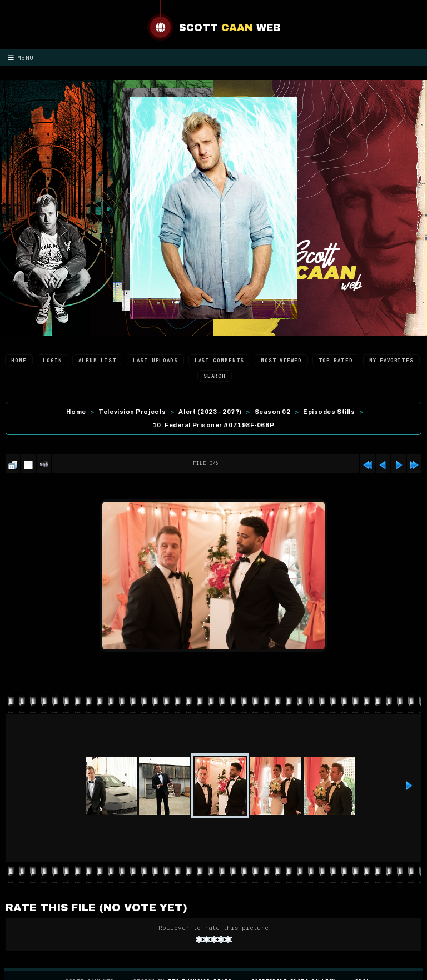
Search (215, 376)
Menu (21, 57)
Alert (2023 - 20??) (210, 412)
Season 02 (273, 412)
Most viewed (281, 360)
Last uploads (155, 360)
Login (53, 360)
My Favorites (391, 360)
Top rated (336, 360)
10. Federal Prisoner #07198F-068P (213, 425)
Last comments (220, 360)
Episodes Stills (329, 412)
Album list (97, 360)
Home (19, 360)
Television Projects (132, 412)
